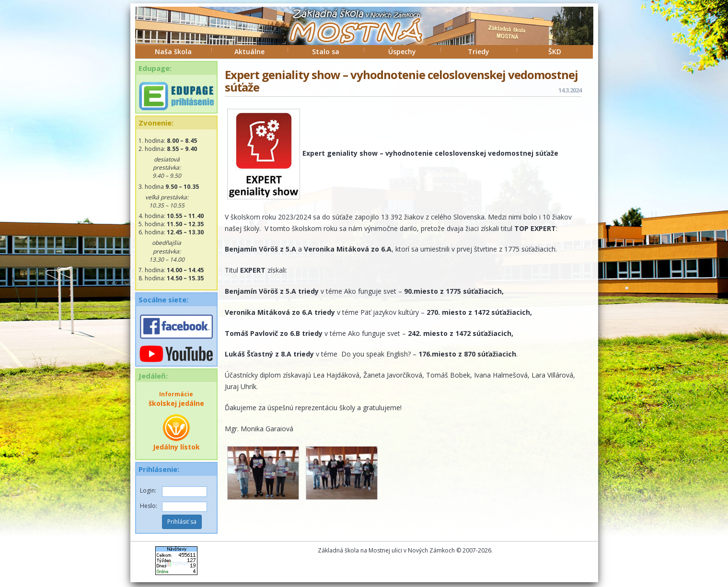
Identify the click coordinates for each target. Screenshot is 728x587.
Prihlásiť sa (182, 522)
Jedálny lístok (176, 432)
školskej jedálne (176, 399)
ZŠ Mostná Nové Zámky (346, 35)
